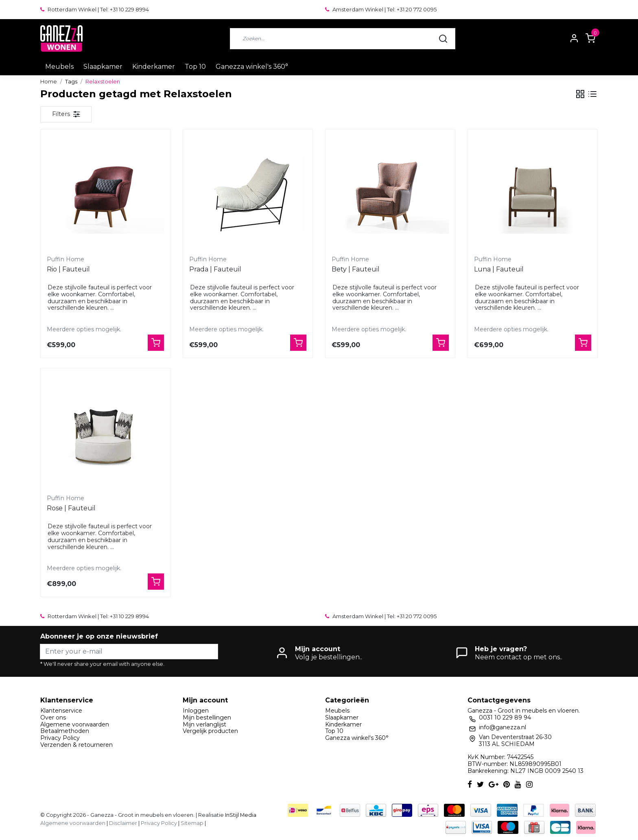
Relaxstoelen (103, 82)
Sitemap (192, 823)
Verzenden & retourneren (76, 745)
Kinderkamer (154, 67)
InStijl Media (240, 815)
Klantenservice (61, 711)
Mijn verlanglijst (204, 724)
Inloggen (196, 711)
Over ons (53, 717)
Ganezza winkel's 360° (252, 67)
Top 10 (195, 67)
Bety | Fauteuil (356, 269)
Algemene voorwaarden (75, 724)
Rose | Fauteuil (71, 508)
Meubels (59, 67)
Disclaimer (123, 823)
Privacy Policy (60, 738)
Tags (71, 82)
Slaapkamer (103, 67)
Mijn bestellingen (207, 717)
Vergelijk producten (210, 731)
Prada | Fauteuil (215, 269)
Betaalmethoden (65, 731)
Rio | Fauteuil (68, 269)
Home (49, 82)
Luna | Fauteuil (499, 269)
